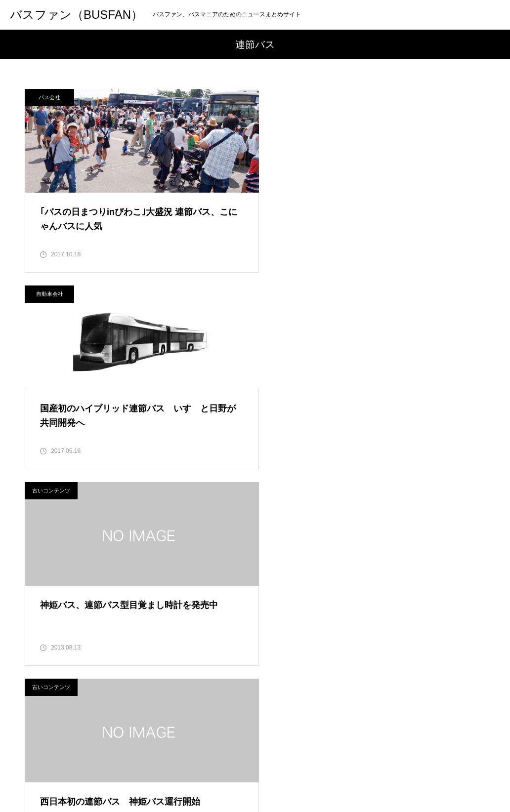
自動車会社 (287, 97)
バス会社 (49, 97)
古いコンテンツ (51, 295)
